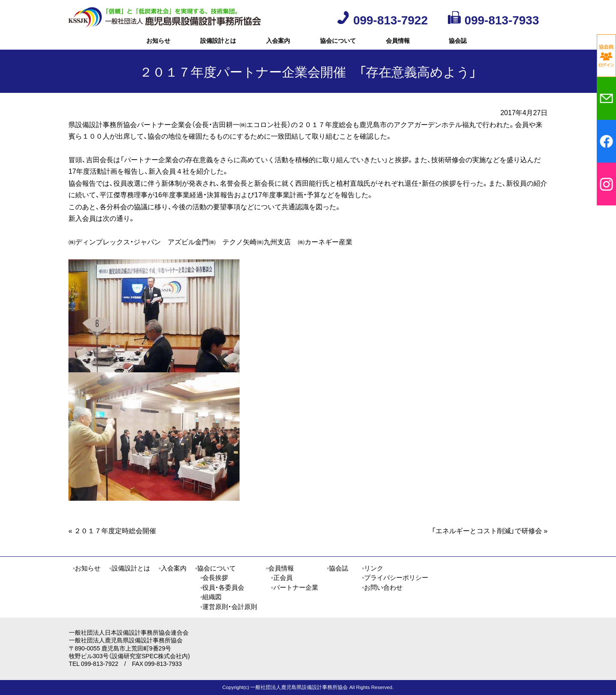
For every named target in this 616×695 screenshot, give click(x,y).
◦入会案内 (173, 568)
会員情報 (398, 45)
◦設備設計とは (129, 568)
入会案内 (278, 45)
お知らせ (158, 45)
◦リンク (373, 568)
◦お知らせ (87, 568)
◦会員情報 (280, 568)
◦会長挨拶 (214, 577)
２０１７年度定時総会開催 (112, 539)
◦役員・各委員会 (222, 587)
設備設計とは (218, 45)
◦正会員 (281, 577)
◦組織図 (211, 597)
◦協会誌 (338, 568)
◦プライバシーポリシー (395, 577)
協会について (338, 45)
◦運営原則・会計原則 (229, 606)
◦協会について (215, 568)
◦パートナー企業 (294, 587)
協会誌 (458, 45)
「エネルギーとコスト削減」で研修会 (490, 539)
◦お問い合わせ (382, 587)
